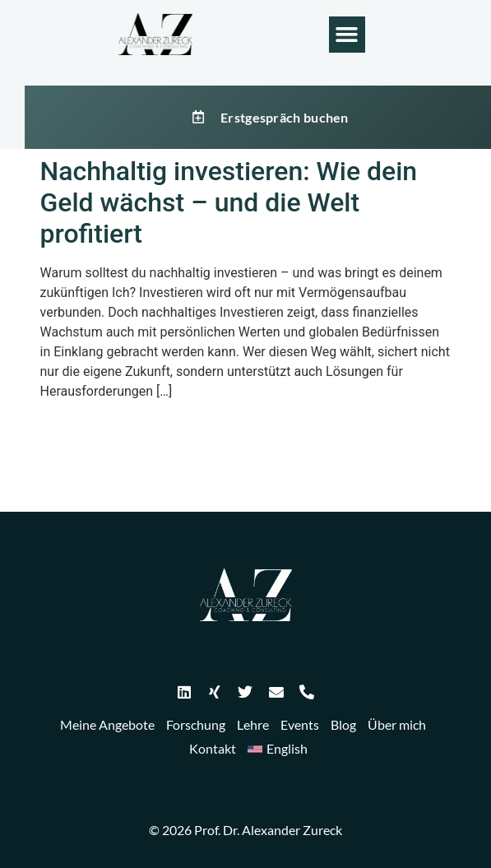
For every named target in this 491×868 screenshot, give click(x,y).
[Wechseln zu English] (278, 749)
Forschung (196, 724)
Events (300, 724)
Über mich (397, 724)
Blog (343, 724)
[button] (347, 35)
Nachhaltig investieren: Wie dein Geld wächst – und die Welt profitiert (229, 203)
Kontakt (213, 748)
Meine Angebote (107, 724)
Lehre (253, 724)
